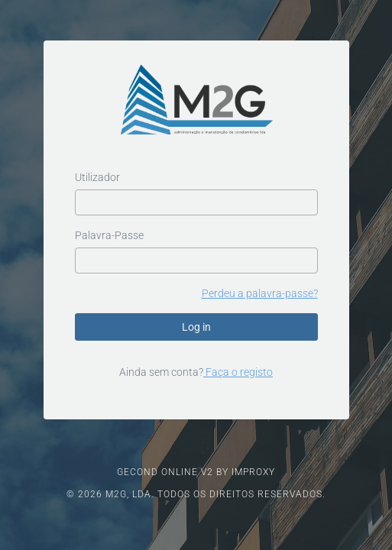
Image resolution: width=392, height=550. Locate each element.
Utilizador (97, 177)
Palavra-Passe (109, 235)
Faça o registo (238, 372)
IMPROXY (253, 472)
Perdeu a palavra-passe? (260, 293)
